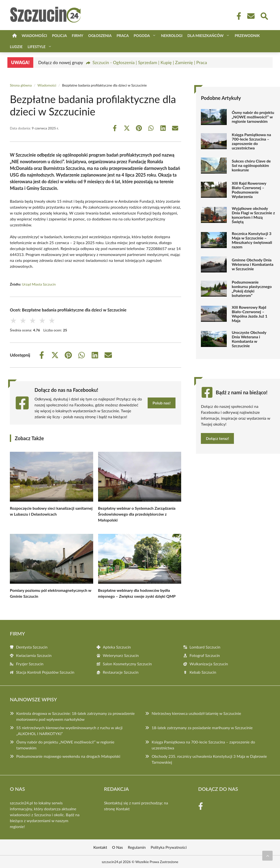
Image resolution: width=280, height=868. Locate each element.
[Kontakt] (251, 16)
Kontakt (123, 809)
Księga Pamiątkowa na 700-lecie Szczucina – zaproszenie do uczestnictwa (251, 141)
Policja (59, 36)
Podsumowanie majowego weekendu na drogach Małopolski (68, 756)
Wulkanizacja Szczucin (209, 664)
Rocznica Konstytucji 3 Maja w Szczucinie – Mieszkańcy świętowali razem (252, 240)
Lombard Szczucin (205, 647)
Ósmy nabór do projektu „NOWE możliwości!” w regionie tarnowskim (253, 117)
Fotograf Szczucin (205, 655)
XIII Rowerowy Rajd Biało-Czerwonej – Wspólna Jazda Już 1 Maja (250, 314)
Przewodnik (247, 36)
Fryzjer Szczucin (30, 664)
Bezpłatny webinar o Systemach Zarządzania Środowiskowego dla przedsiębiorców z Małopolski (137, 514)
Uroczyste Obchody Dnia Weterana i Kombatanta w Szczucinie (249, 339)
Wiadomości (34, 36)
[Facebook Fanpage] (237, 16)
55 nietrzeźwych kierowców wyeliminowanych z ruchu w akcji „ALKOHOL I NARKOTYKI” (69, 731)
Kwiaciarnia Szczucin (34, 655)
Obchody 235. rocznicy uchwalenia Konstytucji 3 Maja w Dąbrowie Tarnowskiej (209, 759)
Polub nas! (162, 403)
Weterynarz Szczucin (121, 655)
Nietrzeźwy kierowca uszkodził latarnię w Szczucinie (196, 713)
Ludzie (16, 47)
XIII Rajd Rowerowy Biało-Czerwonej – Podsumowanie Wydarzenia (249, 190)
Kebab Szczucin (203, 672)
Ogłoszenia (100, 36)
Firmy (77, 36)
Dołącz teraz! (217, 438)
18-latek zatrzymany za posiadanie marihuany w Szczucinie (202, 728)
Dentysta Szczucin (32, 647)
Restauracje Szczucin (121, 672)
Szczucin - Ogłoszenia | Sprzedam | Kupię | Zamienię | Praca (150, 62)
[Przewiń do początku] (267, 856)
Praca (123, 36)
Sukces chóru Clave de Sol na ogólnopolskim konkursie (251, 165)
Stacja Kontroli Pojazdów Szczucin (45, 672)
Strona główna (21, 85)
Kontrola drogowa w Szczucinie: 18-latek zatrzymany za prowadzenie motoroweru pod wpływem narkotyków (75, 716)
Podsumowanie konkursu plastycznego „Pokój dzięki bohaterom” (252, 289)
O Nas (118, 847)
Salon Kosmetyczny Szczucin (127, 664)
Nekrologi (172, 36)
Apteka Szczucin (117, 647)
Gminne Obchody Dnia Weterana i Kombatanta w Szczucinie (253, 264)
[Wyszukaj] (264, 16)
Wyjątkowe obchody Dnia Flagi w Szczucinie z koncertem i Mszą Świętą (253, 215)
